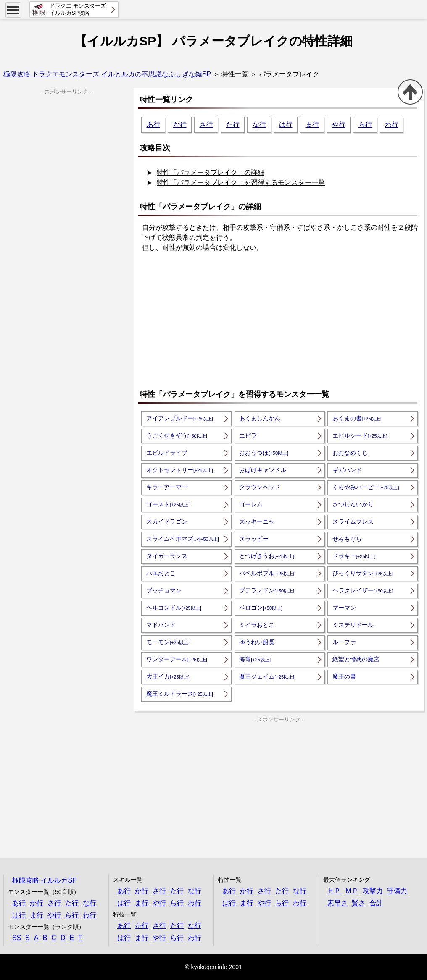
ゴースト (168, 504)
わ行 (392, 124)
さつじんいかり (353, 504)
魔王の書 (344, 676)
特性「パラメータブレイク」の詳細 (211, 172)
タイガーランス (167, 556)
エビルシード (360, 435)
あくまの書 (357, 418)
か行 (180, 124)
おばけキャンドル (263, 470)
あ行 (153, 124)
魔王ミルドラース (180, 694)
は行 (286, 124)
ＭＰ (352, 891)
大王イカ (168, 676)
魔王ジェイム (267, 676)
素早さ (337, 903)
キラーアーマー (167, 487)
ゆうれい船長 (257, 642)
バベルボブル (267, 573)
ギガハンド (347, 470)
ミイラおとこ (257, 625)
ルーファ (344, 642)
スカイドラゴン (167, 521)
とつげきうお (267, 556)
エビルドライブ (167, 453)
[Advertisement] (281, 322)
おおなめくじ (350, 453)
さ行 (206, 124)
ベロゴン (261, 608)
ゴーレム (251, 504)
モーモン (168, 642)
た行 (233, 124)
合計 (376, 903)
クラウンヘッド (260, 487)
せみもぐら (347, 539)
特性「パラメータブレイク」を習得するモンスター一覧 (241, 182)
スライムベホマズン (183, 539)
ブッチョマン (164, 590)
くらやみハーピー (366, 487)
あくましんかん (260, 418)
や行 (339, 124)
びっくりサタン (363, 573)
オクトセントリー (180, 470)
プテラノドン (267, 590)
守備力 (397, 891)
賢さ (358, 903)
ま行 (312, 124)
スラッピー (254, 539)
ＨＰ (334, 891)
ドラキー (354, 556)
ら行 (365, 124)
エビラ (248, 435)
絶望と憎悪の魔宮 (356, 659)
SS (17, 938)
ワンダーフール (177, 659)
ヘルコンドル (174, 608)
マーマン (344, 608)
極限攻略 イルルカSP (45, 880)
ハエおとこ (161, 573)
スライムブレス (353, 521)
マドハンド (161, 625)
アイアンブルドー (180, 418)
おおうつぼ (264, 453)
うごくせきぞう (177, 435)
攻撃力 (373, 891)
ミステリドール (353, 625)
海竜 (255, 659)
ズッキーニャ (257, 521)
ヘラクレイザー (363, 590)
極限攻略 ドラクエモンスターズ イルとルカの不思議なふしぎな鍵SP (107, 74)
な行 (259, 124)
